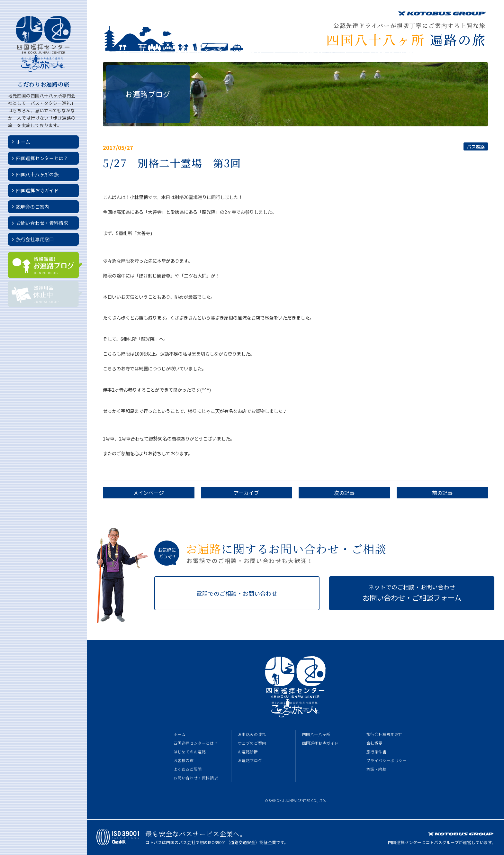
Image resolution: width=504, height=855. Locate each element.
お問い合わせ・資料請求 (42, 223)
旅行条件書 (377, 752)
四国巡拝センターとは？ (42, 158)
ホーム (23, 142)
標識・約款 (377, 769)
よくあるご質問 (188, 769)
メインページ (148, 493)
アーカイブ (246, 493)
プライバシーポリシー (387, 760)
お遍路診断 (248, 752)
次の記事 (344, 493)
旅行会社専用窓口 (35, 239)
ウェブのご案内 (252, 743)
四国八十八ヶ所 (316, 734)
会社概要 (374, 743)
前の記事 (442, 493)
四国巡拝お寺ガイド (37, 190)
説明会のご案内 (33, 207)
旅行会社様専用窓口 (385, 734)
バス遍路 (476, 146)
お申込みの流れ (252, 734)
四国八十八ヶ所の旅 (37, 174)
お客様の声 (184, 760)
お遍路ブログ (250, 760)
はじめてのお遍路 (190, 752)
